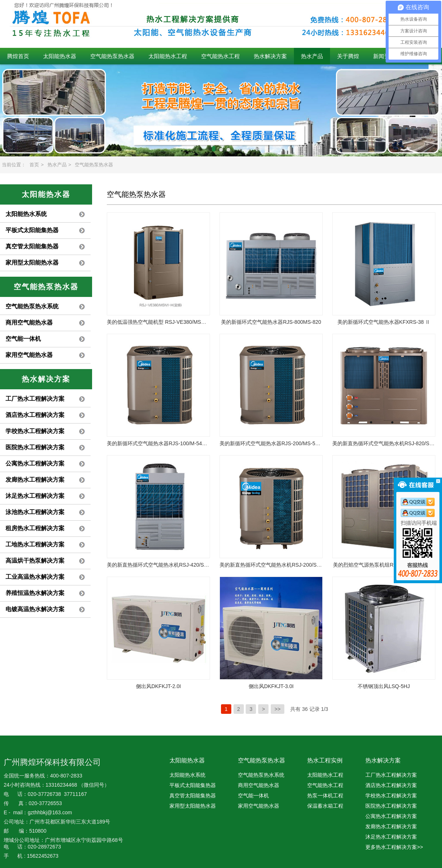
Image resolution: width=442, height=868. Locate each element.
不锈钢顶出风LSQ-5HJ (384, 686)
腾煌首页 (18, 56)
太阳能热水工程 (168, 56)
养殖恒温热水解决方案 (35, 593)
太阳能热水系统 (26, 214)
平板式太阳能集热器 (32, 230)
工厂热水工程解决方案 (35, 399)
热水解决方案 (270, 56)
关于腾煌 (348, 56)
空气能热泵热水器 (112, 56)
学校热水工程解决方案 (35, 431)
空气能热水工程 (220, 56)
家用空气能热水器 (29, 355)
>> (277, 709)
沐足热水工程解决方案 (35, 496)
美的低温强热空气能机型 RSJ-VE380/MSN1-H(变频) (167, 322)
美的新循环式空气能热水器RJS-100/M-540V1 (159, 443)
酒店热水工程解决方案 (35, 415)
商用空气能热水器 (29, 323)
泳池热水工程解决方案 (35, 512)
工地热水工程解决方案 (35, 544)
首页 (34, 165)
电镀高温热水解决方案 (35, 609)
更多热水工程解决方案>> (394, 847)
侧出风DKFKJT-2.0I (158, 686)
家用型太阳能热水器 (32, 263)
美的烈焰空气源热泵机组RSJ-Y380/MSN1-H (384, 565)
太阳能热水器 (60, 56)
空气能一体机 (23, 339)
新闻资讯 (384, 56)
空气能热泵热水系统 (32, 306)
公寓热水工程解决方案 (35, 463)
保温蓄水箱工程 (325, 806)
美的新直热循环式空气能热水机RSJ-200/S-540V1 (276, 565)
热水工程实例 (325, 760)
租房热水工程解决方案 (35, 528)
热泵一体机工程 (325, 796)
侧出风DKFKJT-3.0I (271, 686)
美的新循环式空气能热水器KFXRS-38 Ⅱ (384, 322)
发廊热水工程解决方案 (35, 480)
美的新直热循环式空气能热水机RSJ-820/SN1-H (387, 443)
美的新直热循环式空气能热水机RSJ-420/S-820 (161, 565)
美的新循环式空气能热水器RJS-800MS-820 (271, 322)
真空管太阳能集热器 (32, 246)
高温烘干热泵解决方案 (35, 561)
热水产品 (312, 56)
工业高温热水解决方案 (35, 577)
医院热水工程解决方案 (35, 447)
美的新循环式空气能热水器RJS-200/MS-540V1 (273, 443)
